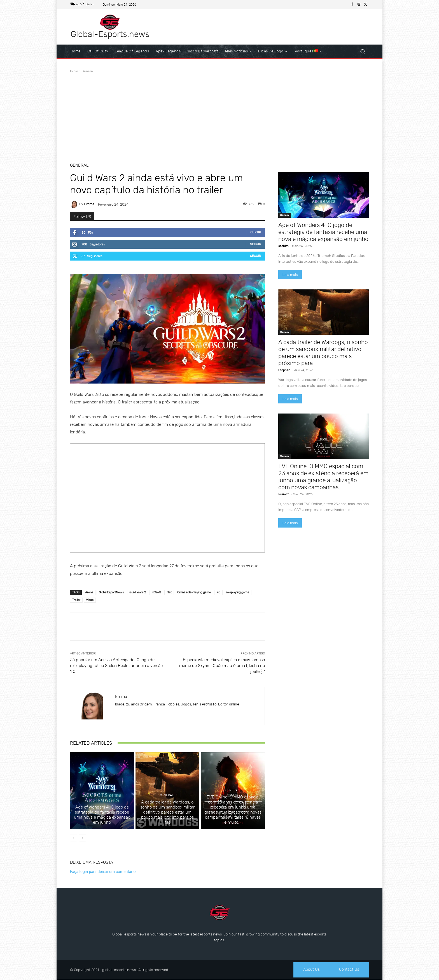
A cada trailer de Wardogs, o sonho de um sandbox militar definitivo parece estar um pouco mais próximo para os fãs (167, 812)
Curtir (256, 232)
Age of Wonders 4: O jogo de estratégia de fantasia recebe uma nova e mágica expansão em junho (102, 815)
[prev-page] (73, 838)
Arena (89, 592)
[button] (362, 51)
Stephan (284, 370)
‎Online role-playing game (194, 592)
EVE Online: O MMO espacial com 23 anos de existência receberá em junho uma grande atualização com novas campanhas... (323, 477)
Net (169, 592)
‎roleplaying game (238, 592)
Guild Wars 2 (138, 592)
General (88, 71)
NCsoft (156, 592)
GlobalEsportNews (111, 592)
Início (74, 71)
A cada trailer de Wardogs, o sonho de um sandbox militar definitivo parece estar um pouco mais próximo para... (323, 352)
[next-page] (82, 838)
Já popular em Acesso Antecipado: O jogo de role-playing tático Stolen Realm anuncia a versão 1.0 (116, 666)
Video (90, 600)
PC (218, 592)
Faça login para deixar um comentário (103, 872)
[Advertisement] (219, 116)
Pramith (284, 494)
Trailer (76, 600)
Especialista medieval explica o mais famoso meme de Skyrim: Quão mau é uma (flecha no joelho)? (222, 666)
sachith (283, 246)
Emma (89, 204)
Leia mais (290, 275)
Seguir (255, 244)
